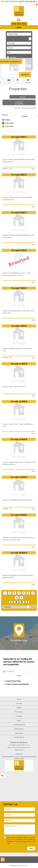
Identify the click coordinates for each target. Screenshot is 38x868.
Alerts (23, 97)
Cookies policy (19, 737)
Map (2, 776)
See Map (13, 57)
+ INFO (33, 169)
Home (19, 699)
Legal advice (19, 733)
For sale (19, 703)
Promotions (19, 712)
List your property (19, 103)
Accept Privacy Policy (13, 681)
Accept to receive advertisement (17, 684)
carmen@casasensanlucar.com (19, 745)
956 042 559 (19, 750)
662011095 (19, 754)
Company (19, 716)
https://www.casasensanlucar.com (19, 747)
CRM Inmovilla (23, 865)
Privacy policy (19, 729)
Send (19, 676)
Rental (19, 708)
